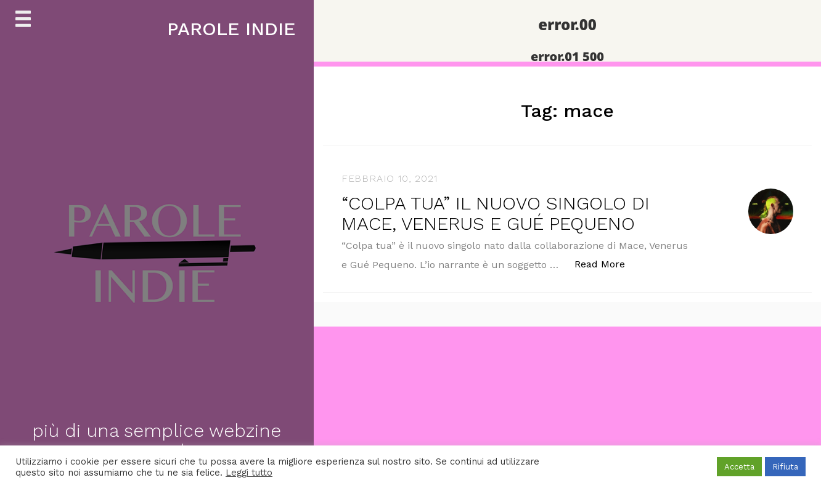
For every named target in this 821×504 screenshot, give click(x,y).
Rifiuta (785, 467)
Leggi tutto (249, 473)
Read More (606, 263)
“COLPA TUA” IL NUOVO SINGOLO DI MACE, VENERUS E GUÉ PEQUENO (496, 213)
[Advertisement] (370, 413)
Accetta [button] (739, 467)
